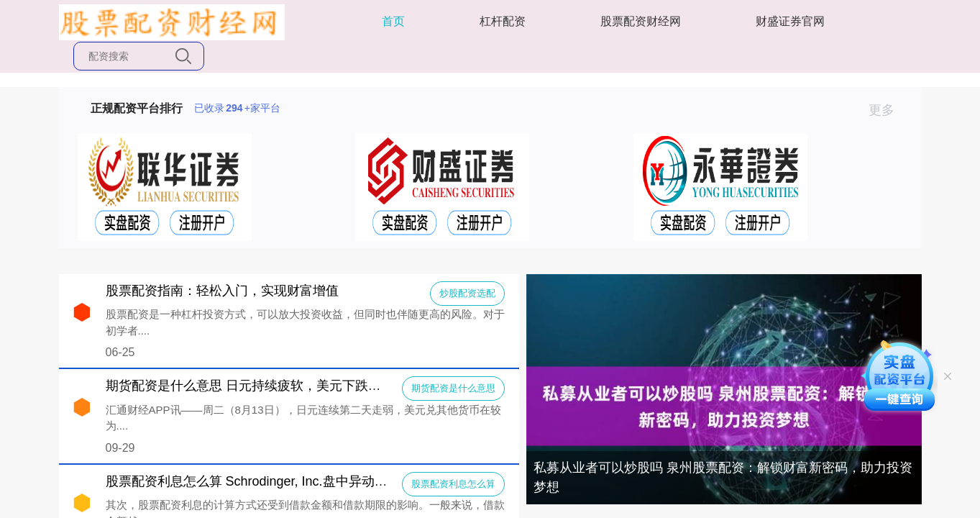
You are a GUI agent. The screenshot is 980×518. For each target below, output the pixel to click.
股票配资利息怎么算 (453, 484)
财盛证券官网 (790, 21)
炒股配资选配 (467, 293)
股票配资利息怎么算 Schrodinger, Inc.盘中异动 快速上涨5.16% (286, 481)
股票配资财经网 (641, 21)
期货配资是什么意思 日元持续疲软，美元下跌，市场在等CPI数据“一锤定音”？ (330, 386)
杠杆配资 (503, 21)
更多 (888, 110)
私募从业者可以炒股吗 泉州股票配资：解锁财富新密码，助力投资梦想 (723, 477)
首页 (393, 21)
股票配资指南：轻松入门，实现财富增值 (222, 291)
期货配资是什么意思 (453, 388)
